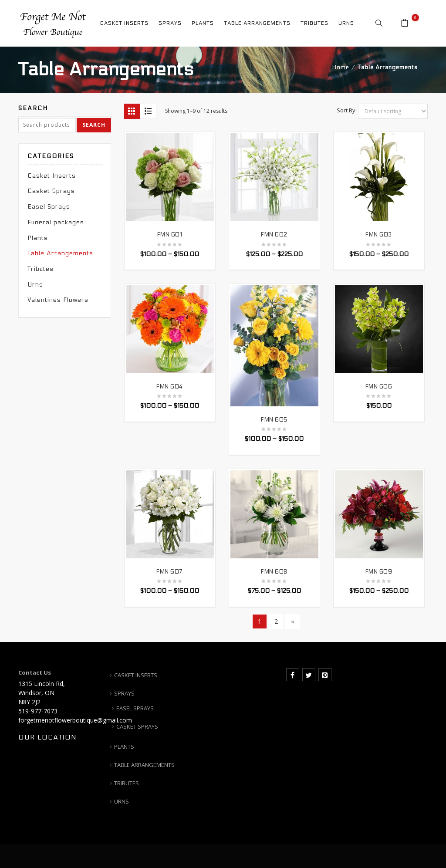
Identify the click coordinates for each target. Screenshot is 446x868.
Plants (38, 238)
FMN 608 (274, 572)
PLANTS (124, 746)
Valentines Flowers (58, 300)
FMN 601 (170, 235)
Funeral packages (56, 222)
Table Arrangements (60, 253)
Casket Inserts (52, 176)
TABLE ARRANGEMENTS (144, 765)
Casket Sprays (51, 191)
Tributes (41, 269)
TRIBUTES (127, 783)
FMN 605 (274, 420)
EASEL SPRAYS (135, 708)
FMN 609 (379, 572)
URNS (122, 801)
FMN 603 (379, 235)
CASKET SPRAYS (137, 726)
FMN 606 (379, 387)
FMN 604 (170, 387)
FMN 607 (170, 572)
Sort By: (347, 110)
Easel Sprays (49, 207)
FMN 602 (274, 235)
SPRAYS (124, 693)
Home (341, 68)
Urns (35, 285)
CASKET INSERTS (136, 675)
